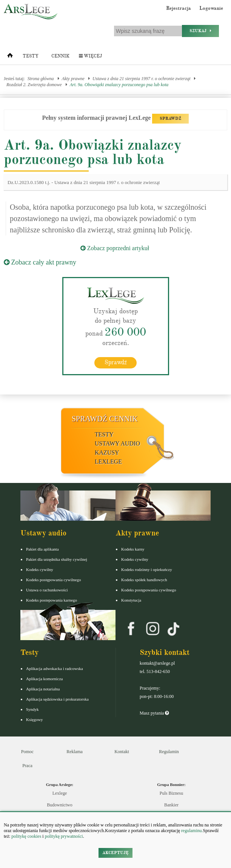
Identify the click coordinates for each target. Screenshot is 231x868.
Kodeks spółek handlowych (144, 580)
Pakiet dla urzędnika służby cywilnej (57, 559)
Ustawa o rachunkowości (47, 590)
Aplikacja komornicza (44, 679)
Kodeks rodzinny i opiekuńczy (147, 569)
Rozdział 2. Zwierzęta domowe (34, 85)
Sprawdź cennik (105, 419)
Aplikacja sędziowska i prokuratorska (57, 699)
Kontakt (122, 752)
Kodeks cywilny (40, 569)
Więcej (90, 56)
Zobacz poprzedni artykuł (115, 248)
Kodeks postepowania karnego (52, 600)
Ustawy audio (117, 443)
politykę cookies (26, 836)
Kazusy (107, 453)
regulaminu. (192, 831)
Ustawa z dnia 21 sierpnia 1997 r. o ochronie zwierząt (142, 79)
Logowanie (211, 8)
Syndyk (32, 709)
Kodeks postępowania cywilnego (53, 580)
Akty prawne (73, 79)
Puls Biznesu (171, 793)
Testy (31, 56)
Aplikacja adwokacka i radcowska (55, 668)
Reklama (75, 752)
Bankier (171, 805)
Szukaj (200, 31)
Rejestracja (179, 8)
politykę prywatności (64, 836)
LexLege (108, 462)
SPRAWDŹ (170, 118)
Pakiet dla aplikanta (42, 549)
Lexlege (60, 793)
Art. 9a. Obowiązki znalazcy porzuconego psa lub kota (119, 85)
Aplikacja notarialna (43, 689)
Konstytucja (131, 600)
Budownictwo (59, 805)
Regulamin (169, 752)
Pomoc (27, 752)
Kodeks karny (133, 549)
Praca (27, 766)
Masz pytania (154, 713)
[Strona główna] (10, 57)
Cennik (60, 56)
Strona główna (41, 79)
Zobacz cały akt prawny (40, 262)
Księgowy (35, 719)
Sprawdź (116, 362)
